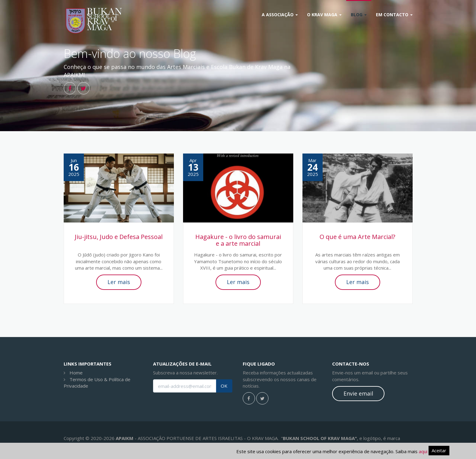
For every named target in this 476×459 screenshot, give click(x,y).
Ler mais (119, 282)
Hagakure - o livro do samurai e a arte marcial (238, 240)
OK (224, 386)
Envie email (358, 393)
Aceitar (439, 450)
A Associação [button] (280, 15)
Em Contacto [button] (394, 15)
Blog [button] (359, 15)
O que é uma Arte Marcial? (357, 237)
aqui (423, 451)
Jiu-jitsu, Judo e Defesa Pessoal (119, 237)
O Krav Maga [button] (324, 15)
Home (76, 373)
